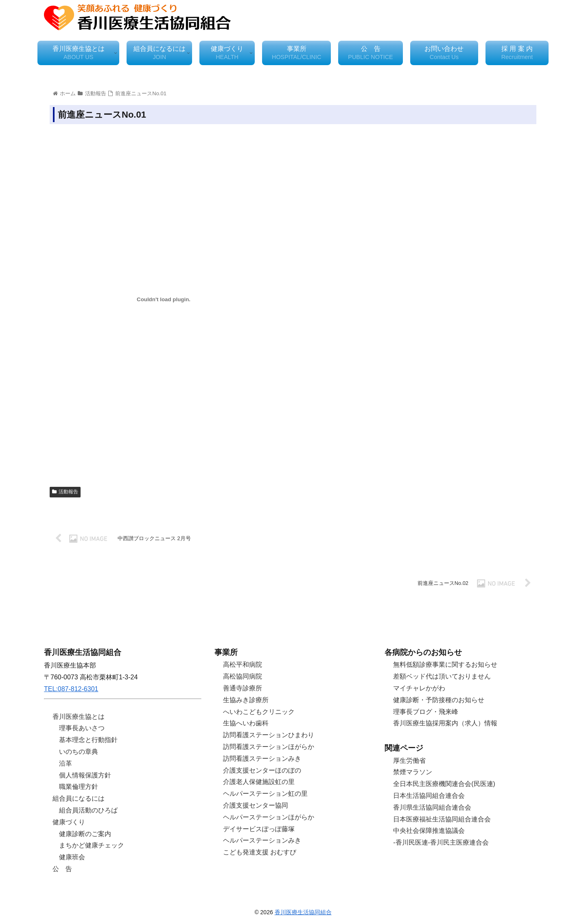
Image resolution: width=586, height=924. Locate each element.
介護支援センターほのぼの (262, 770)
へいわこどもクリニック (259, 712)
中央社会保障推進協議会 (429, 831)
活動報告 (65, 492)
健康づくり (69, 822)
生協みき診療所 (246, 700)
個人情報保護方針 (85, 775)
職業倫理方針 (79, 787)
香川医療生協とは (79, 717)
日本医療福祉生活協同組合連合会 (442, 819)
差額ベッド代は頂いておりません (442, 676)
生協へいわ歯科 (246, 723)
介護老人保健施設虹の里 (259, 782)
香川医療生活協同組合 (303, 912)
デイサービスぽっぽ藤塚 (259, 829)
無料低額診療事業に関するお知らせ (445, 665)
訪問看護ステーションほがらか (269, 747)
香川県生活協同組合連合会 (432, 807)
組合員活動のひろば (88, 810)
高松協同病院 (243, 676)
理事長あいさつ (82, 728)
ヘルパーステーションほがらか (269, 817)
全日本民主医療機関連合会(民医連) (444, 784)
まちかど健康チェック (92, 845)
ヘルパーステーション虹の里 (265, 794)
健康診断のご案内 (85, 834)
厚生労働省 (409, 761)
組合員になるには (79, 798)
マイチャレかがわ (419, 688)
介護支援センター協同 (256, 805)
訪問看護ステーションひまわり (269, 735)
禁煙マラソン (413, 772)
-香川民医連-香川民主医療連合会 (441, 842)
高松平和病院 (243, 665)
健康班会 (72, 857)
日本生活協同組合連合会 (429, 796)
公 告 (62, 869)
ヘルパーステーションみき (262, 840)
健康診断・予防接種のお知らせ (439, 700)
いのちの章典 (79, 752)
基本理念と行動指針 (88, 740)
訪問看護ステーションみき (262, 759)
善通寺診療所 (243, 688)
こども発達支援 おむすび (260, 852)
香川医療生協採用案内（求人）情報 (445, 723)
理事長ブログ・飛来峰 (426, 712)
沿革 (66, 763)
